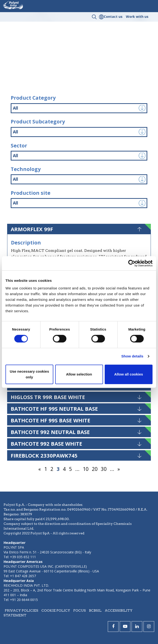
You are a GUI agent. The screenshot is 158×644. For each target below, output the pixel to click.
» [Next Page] (119, 469)
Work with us (137, 17)
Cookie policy (56, 610)
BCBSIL (95, 610)
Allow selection (79, 374)
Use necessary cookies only (29, 374)
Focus (80, 610)
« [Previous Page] (40, 469)
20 (95, 469)
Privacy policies (22, 610)
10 (86, 469)
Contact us (113, 17)
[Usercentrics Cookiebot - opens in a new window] (132, 263)
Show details (132, 356)
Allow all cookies (129, 374)
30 (104, 469)
